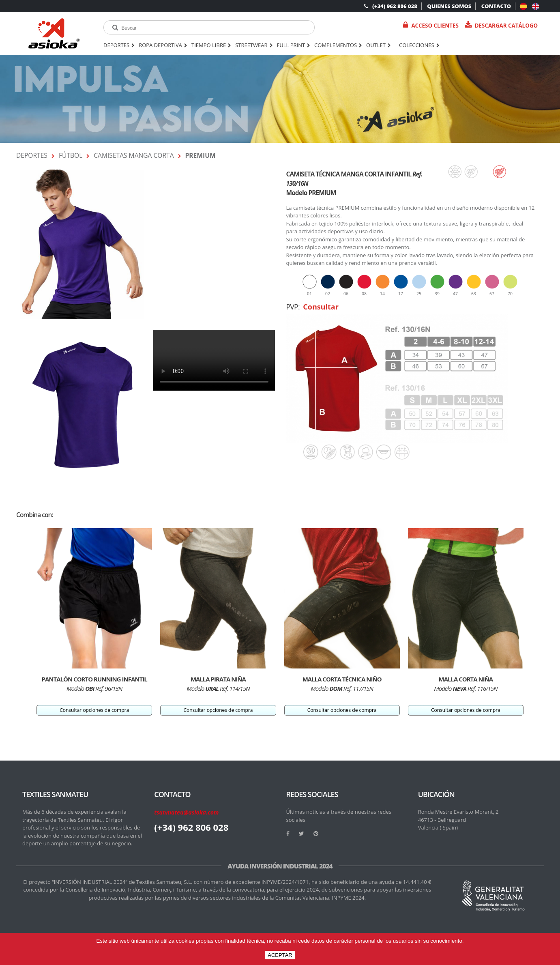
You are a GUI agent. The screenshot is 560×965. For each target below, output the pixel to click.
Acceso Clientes (431, 25)
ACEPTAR (280, 955)
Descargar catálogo (501, 25)
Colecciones (419, 45)
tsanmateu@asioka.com (186, 812)
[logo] (54, 33)
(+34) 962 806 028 (391, 6)
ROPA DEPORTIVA (163, 45)
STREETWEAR (254, 45)
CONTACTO (496, 6)
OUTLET (379, 45)
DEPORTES (119, 45)
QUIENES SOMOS (449, 6)
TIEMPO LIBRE (211, 45)
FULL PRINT (294, 45)
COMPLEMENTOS (338, 45)
